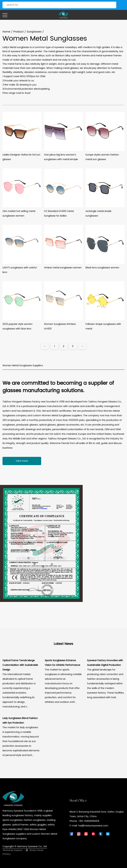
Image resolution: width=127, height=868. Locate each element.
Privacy (7, 854)
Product (19, 32)
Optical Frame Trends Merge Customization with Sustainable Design (20, 665)
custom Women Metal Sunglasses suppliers (57, 416)
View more (22, 461)
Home (6, 32)
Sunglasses (34, 32)
